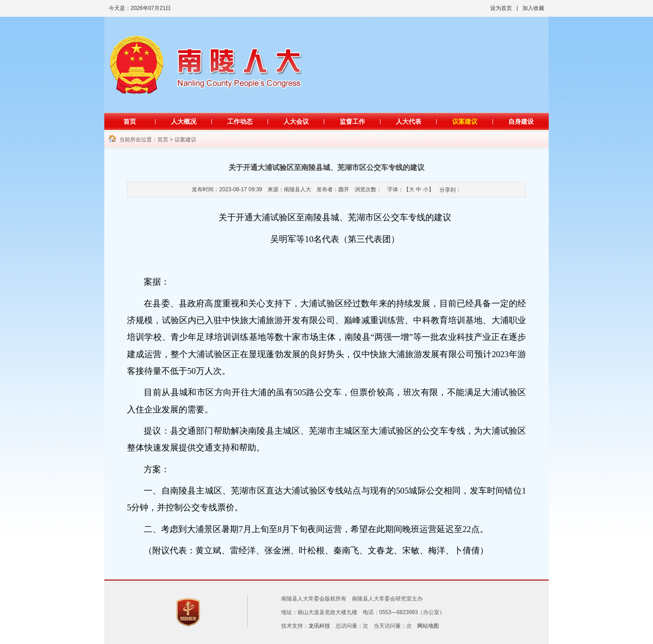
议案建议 (465, 121)
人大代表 (409, 121)
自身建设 (521, 121)
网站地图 (428, 626)
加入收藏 (533, 8)
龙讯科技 (319, 626)
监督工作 (352, 121)
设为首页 (501, 8)
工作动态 (240, 121)
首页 (130, 121)
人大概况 (184, 121)
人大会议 (296, 121)
